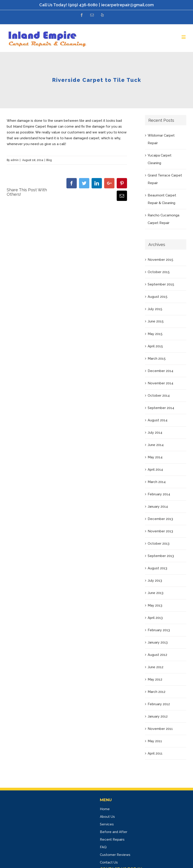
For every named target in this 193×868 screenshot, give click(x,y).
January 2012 (158, 716)
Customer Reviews (115, 855)
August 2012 (157, 655)
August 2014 (158, 420)
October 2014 (159, 396)
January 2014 (158, 507)
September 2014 (161, 408)
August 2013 (157, 568)
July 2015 (155, 309)
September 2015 (161, 284)
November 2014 (160, 383)
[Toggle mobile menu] (184, 37)
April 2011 (155, 753)
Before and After (114, 832)
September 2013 (161, 556)
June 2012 (156, 667)
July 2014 (155, 433)
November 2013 (160, 531)
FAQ (103, 847)
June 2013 (156, 593)
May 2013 (155, 605)
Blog (49, 160)
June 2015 (156, 321)
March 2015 (157, 359)
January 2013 (158, 642)
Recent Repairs (112, 840)
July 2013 (155, 581)
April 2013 (155, 618)
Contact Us (109, 862)
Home (105, 809)
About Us (107, 817)
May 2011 (155, 741)
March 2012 (157, 692)
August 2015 (158, 297)
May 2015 (155, 334)
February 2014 (159, 494)
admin (15, 160)
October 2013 (159, 544)
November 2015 (160, 260)
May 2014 (155, 457)
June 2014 (156, 445)
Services (107, 824)
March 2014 (157, 482)
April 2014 (155, 470)
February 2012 (159, 704)
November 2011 (160, 729)
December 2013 (160, 519)
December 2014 (160, 371)
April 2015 (155, 346)
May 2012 (155, 679)
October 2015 (159, 272)
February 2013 (159, 630)
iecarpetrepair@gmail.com (127, 5)
